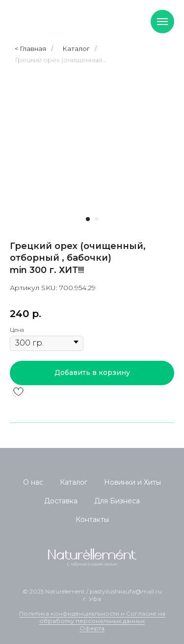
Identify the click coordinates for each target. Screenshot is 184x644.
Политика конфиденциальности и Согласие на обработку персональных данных (92, 617)
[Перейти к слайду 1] (88, 219)
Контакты (92, 520)
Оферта (92, 628)
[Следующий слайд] (162, 143)
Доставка (61, 501)
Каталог (76, 49)
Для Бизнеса (117, 501)
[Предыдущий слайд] (22, 143)
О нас (33, 482)
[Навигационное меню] (162, 22)
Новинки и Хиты (132, 482)
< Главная (30, 49)
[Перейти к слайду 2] (97, 219)
